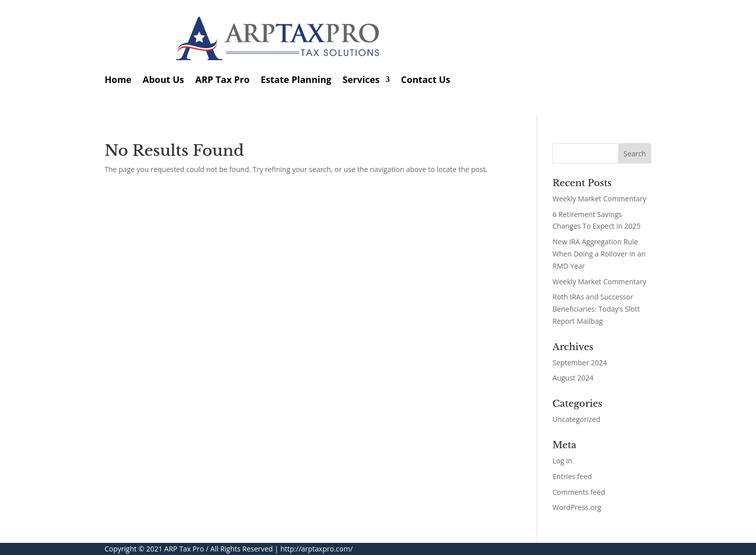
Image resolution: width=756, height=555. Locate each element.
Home (118, 79)
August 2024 (573, 378)
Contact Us (426, 79)
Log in (562, 461)
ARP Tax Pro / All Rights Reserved (218, 549)
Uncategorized (576, 419)
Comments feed (579, 492)
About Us (164, 79)
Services (361, 79)
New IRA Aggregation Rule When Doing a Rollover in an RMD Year (599, 254)
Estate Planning (296, 79)
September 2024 (580, 362)
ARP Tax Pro (223, 79)
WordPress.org (577, 507)
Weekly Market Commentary (599, 199)
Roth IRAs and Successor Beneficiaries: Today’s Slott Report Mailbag (596, 309)
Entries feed (572, 476)
